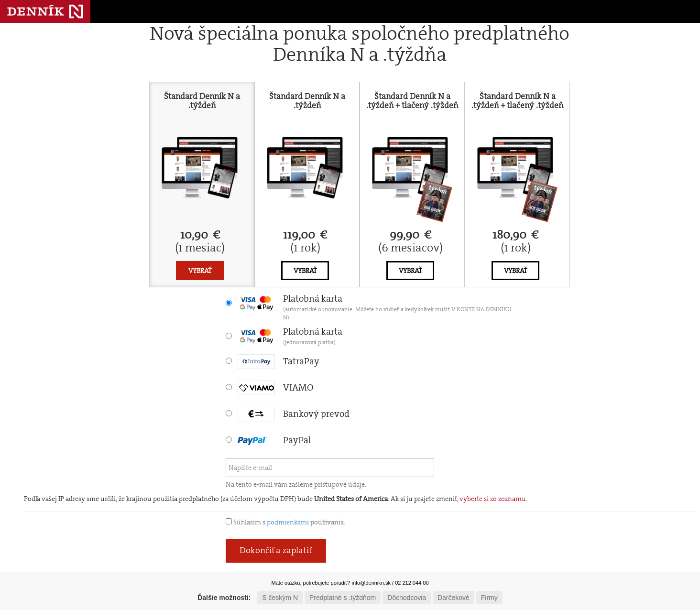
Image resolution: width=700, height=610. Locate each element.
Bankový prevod (294, 414)
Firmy (489, 598)
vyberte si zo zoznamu (493, 499)
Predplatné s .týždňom (343, 598)
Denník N (45, 11)
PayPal (274, 440)
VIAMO (275, 387)
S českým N (280, 598)
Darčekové (454, 598)
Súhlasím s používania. (285, 522)
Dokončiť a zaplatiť (276, 550)
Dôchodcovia (407, 598)
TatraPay (279, 361)
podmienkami (288, 522)
